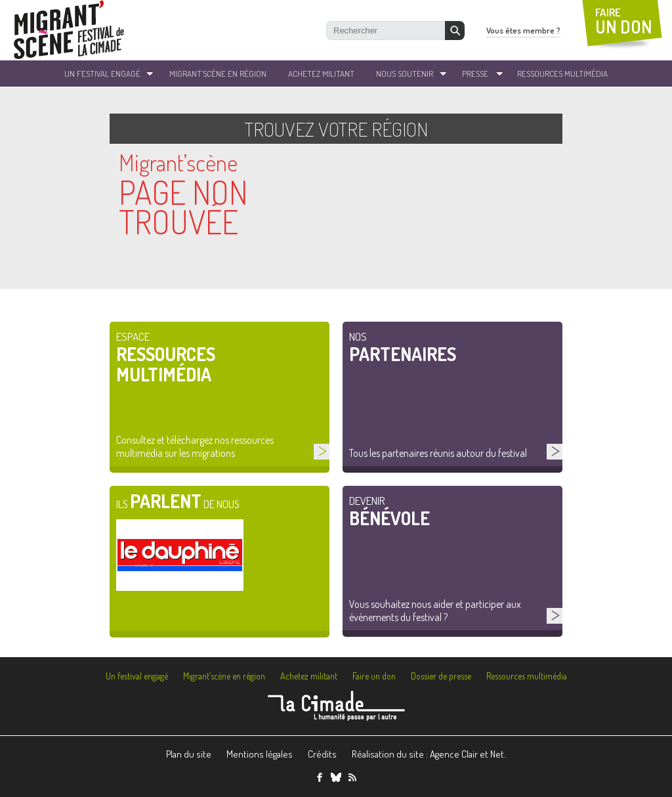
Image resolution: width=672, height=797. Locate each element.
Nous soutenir (405, 74)
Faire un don (374, 676)
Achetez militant (321, 74)
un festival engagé (102, 74)
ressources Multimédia (562, 74)
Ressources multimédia (527, 676)
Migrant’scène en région (224, 676)
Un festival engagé (137, 676)
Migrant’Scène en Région (218, 74)
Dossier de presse (441, 676)
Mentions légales (260, 754)
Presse (475, 74)
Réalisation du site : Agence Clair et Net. (429, 754)
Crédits (322, 754)
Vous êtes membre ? (523, 30)
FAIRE (624, 21)
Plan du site (189, 754)
